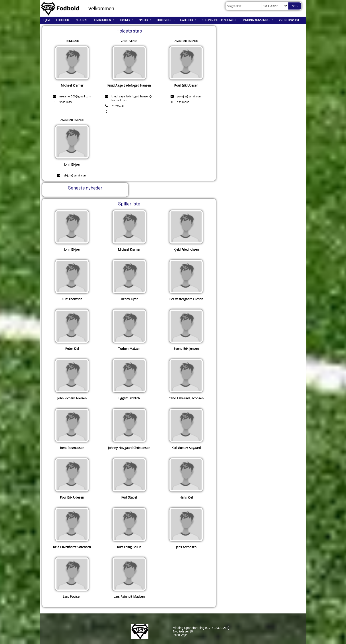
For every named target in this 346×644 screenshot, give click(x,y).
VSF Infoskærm (289, 20)
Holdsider (165, 20)
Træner (126, 20)
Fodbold (63, 20)
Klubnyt (82, 20)
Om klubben (104, 20)
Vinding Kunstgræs (258, 20)
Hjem (47, 20)
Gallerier (188, 20)
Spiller (145, 20)
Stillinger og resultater (219, 20)
